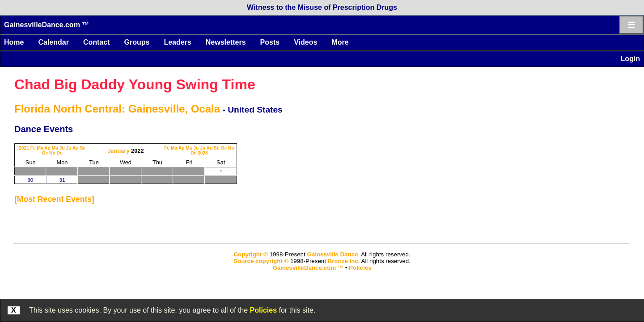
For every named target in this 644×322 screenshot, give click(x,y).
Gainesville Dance (332, 254)
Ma (40, 148)
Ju (62, 148)
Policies (263, 310)
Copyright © (250, 254)
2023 (203, 153)
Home (14, 42)
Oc (45, 153)
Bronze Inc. (344, 261)
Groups (137, 42)
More (340, 42)
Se (83, 148)
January (118, 151)
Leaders (177, 42)
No (52, 153)
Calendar (53, 42)
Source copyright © (261, 261)
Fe (33, 148)
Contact (97, 42)
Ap (47, 148)
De (59, 153)
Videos (305, 42)
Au (76, 148)
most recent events (54, 199)
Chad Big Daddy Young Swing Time (135, 84)
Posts (270, 42)
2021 (24, 148)
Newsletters (226, 42)
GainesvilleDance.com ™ (47, 25)
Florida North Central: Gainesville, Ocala (117, 109)
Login (630, 59)
